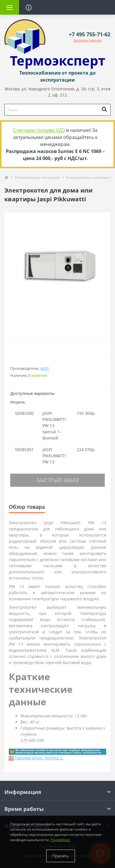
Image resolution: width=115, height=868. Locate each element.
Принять (61, 856)
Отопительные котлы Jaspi (37, 177)
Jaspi (45, 368)
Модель (18, 402)
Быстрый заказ (58, 480)
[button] (90, 34)
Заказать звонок (87, 40)
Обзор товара (27, 507)
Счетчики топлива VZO (39, 130)
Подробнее (60, 840)
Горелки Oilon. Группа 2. (36, 758)
